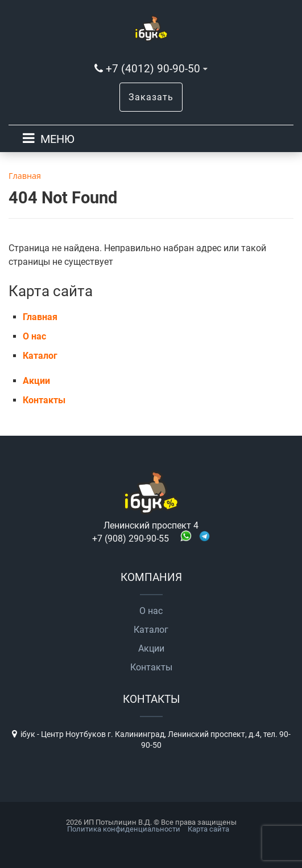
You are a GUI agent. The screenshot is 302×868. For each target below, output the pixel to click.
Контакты (44, 400)
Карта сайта (208, 829)
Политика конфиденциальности (124, 829)
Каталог (40, 356)
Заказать (151, 97)
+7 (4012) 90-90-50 (153, 69)
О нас (34, 336)
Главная (40, 317)
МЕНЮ (57, 139)
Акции (36, 381)
